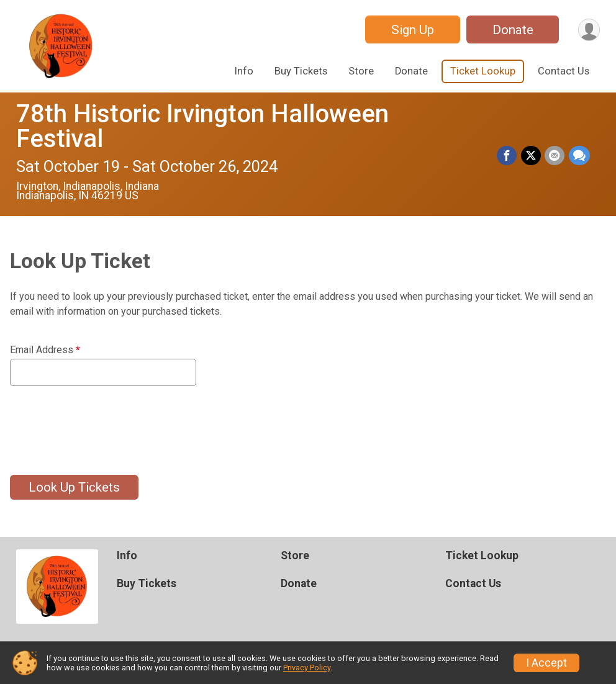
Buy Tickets (301, 71)
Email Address (45, 350)
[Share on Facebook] (508, 156)
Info (244, 71)
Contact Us (564, 71)
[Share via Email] (555, 156)
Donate (512, 30)
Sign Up (411, 30)
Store (361, 71)
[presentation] (104, 423)
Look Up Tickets (74, 487)
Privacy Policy (307, 668)
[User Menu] (588, 29)
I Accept (546, 663)
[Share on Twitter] (532, 156)
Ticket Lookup (483, 71)
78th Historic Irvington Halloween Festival (202, 126)
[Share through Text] (579, 156)
